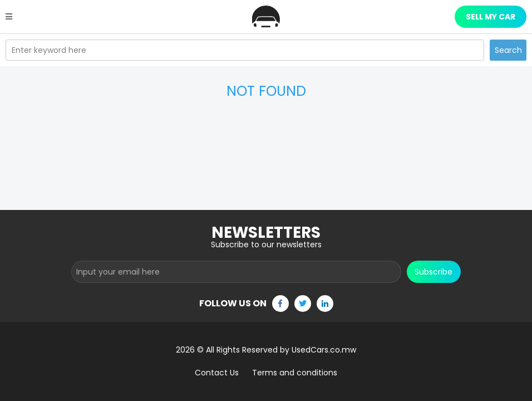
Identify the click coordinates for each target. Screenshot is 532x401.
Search (508, 50)
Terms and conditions (295, 373)
